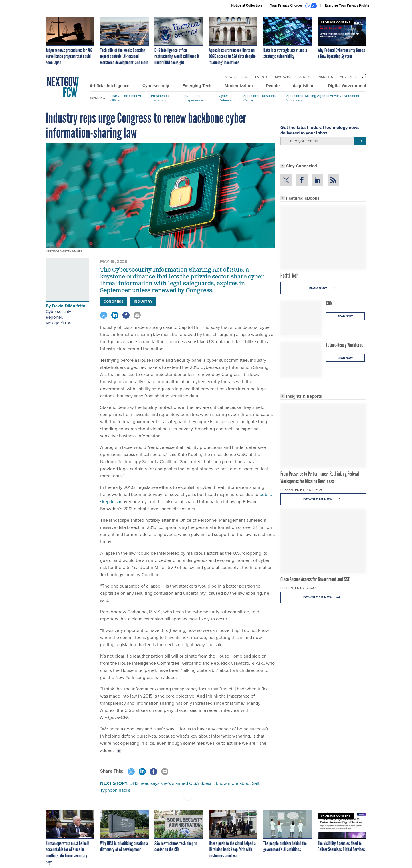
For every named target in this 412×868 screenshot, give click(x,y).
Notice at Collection (246, 5)
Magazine (284, 77)
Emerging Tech (197, 86)
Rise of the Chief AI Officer (126, 98)
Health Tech (289, 276)
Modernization (239, 86)
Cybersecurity (156, 86)
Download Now (323, 499)
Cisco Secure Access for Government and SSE (315, 579)
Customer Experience (194, 98)
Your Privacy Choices (293, 6)
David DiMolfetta (69, 306)
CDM (329, 303)
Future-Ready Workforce (344, 345)
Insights (325, 77)
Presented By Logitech (301, 490)
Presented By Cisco (298, 588)
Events (262, 77)
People (273, 86)
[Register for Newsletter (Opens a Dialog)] (360, 141)
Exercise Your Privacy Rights (347, 5)
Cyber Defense (225, 98)
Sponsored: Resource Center (260, 98)
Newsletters (237, 77)
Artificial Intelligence (109, 86)
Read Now (323, 288)
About (305, 77)
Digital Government (347, 86)
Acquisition (304, 86)
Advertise (349, 77)
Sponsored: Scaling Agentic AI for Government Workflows (323, 98)
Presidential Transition (160, 98)
